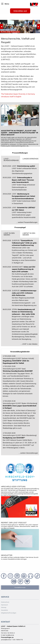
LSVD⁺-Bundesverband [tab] (11, 159)
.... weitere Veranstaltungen (28, 453)
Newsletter (5, 610)
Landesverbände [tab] (30, 159)
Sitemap (4, 607)
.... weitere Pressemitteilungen (27, 222)
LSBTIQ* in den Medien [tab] (29, 234)
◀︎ (2, 26)
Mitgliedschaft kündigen (9, 613)
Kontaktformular (20, 587)
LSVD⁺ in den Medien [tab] (9, 234)
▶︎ (39, 26)
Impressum (4, 605)
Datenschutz (5, 602)
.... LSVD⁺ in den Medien (29, 344)
